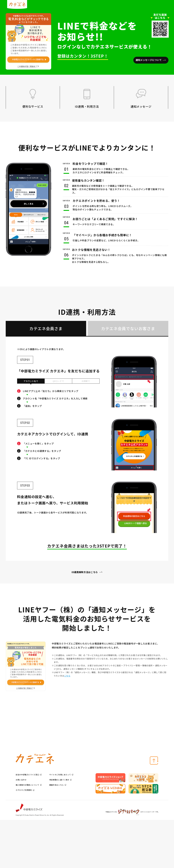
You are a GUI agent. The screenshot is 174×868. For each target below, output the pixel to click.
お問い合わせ (21, 780)
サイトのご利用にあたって (61, 775)
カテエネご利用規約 (25, 790)
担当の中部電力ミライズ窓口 (29, 775)
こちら (67, 676)
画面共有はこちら (58, 785)
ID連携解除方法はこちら (85, 572)
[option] (110, 778)
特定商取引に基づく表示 (60, 780)
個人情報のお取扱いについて (29, 785)
